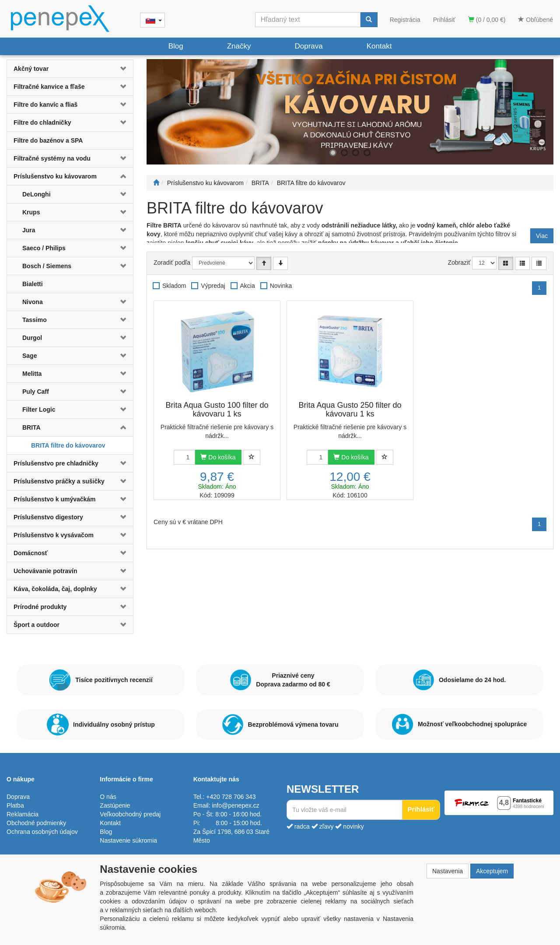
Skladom (174, 286)
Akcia (248, 286)
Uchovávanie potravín (45, 571)
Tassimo (35, 320)
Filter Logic (39, 409)
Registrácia (405, 20)
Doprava (308, 46)
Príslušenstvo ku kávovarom (55, 176)
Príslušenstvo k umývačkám (55, 499)
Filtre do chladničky (42, 122)
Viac (542, 236)
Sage (30, 356)
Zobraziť (459, 262)
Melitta (32, 374)
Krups (31, 212)
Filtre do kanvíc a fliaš (45, 105)
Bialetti (33, 284)
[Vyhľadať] (369, 20)
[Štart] (156, 183)
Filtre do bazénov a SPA (48, 140)
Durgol (32, 338)
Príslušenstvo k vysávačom (54, 535)
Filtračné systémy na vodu (52, 158)
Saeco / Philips (44, 248)
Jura (29, 230)
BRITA (31, 427)
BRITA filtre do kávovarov (68, 445)
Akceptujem (492, 871)
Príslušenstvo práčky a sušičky (59, 481)
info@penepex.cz (235, 805)
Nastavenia (448, 871)
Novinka (281, 286)
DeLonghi (37, 194)
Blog (176, 46)
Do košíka (218, 457)
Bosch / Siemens (47, 266)
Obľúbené (535, 20)
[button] (122, 69)
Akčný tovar (31, 69)
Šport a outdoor (37, 625)
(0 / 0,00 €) (487, 20)
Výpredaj (213, 286)
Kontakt (379, 46)
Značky (239, 46)
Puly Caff (36, 392)
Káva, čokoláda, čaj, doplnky (55, 589)
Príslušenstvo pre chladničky (56, 463)
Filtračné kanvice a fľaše (49, 87)
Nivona (33, 302)
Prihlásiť (444, 20)
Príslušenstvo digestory (48, 517)
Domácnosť (31, 553)
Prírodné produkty (40, 607)
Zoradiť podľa (172, 262)
